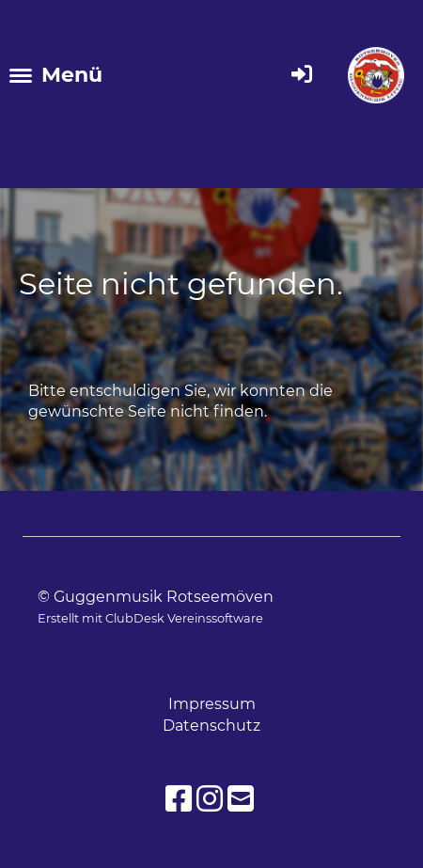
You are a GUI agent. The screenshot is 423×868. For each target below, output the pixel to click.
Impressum (212, 704)
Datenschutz (211, 726)
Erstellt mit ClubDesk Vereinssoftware (150, 618)
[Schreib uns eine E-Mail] (241, 799)
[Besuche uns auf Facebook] (179, 799)
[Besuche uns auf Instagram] (210, 799)
